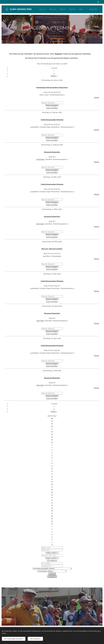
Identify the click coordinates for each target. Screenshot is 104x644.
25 (52, 508)
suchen (52, 574)
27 (52, 513)
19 (52, 492)
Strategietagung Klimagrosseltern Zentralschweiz (52, 88)
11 (52, 471)
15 (52, 482)
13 (52, 476)
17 (52, 487)
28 (52, 516)
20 (52, 495)
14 (52, 479)
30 (52, 440)
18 (52, 490)
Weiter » (54, 76)
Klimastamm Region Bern (52, 152)
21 (52, 497)
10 (52, 469)
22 (52, 500)
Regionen (59, 54)
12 (52, 474)
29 (52, 437)
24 (52, 505)
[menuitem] (42, 9)
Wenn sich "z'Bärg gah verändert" (52, 249)
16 (52, 484)
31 (52, 442)
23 (52, 503)
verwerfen (52, 576)
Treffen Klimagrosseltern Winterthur (52, 120)
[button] (93, 9)
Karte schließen (52, 108)
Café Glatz (40, 159)
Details (97, 97)
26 (52, 511)
